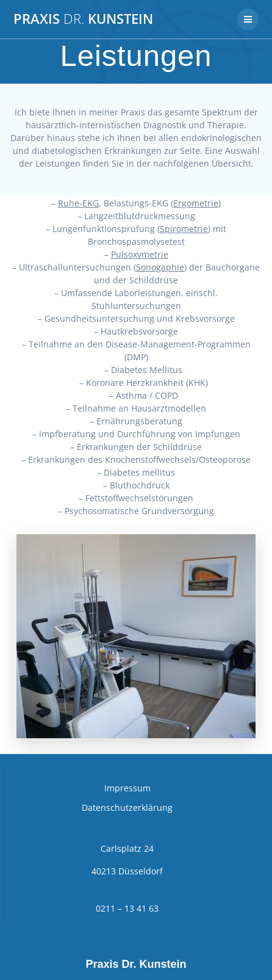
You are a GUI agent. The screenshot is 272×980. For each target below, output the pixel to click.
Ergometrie (196, 203)
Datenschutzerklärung (127, 808)
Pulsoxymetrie (140, 254)
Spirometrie (184, 229)
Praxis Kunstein (83, 19)
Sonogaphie (160, 267)
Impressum (127, 788)
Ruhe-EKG (78, 203)
